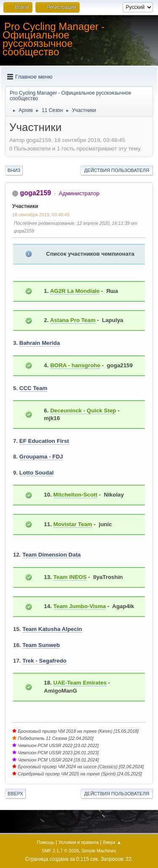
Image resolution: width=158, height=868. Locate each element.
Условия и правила (79, 842)
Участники (25, 206)
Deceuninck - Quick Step (83, 411)
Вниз (14, 170)
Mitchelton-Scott (75, 495)
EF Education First (44, 441)
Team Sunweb (41, 645)
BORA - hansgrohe (75, 365)
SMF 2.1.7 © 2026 (60, 851)
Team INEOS (70, 577)
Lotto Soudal (36, 473)
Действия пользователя (117, 170)
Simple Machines (99, 851)
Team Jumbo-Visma (80, 606)
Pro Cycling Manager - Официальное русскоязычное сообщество (54, 39)
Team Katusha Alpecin (52, 629)
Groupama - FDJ (41, 457)
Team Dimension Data (51, 555)
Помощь (46, 842)
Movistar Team (73, 524)
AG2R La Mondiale (75, 291)
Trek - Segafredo (44, 661)
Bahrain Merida (40, 343)
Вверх (15, 794)
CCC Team (33, 388)
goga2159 (35, 193)
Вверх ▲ (112, 842)
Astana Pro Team (73, 320)
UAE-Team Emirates (80, 683)
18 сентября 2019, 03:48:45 (41, 215)
